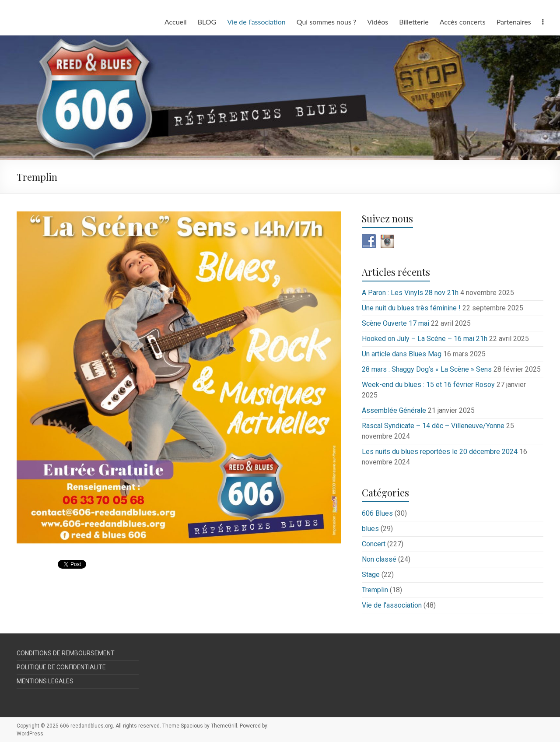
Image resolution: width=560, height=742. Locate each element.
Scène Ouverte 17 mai (395, 323)
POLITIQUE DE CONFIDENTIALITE (61, 667)
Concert (374, 544)
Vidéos (378, 22)
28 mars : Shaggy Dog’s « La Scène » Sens (427, 369)
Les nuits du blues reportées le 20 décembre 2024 (440, 452)
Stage (371, 575)
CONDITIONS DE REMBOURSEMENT (66, 653)
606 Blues (377, 513)
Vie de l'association (392, 605)
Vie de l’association (256, 22)
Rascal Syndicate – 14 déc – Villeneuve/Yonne (433, 426)
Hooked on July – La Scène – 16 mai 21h (425, 339)
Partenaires (514, 22)
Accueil (176, 22)
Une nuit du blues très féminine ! (411, 308)
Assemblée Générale (394, 410)
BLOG (207, 22)
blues (370, 529)
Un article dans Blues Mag (402, 354)
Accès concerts (463, 22)
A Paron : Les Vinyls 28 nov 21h (410, 293)
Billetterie (414, 22)
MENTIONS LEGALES (45, 681)
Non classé (379, 559)
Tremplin (375, 590)
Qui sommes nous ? (326, 22)
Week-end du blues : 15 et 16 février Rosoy (428, 385)
